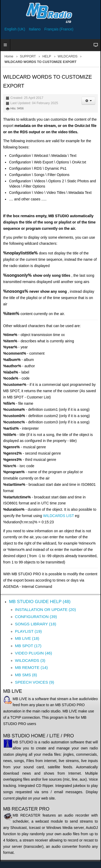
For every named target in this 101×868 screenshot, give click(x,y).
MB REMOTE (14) (31, 667)
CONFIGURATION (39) (36, 617)
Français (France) (59, 29)
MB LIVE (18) (27, 638)
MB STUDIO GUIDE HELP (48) (40, 602)
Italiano (35, 29)
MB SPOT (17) (28, 646)
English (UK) (15, 29)
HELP (47, 56)
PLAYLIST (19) (28, 631)
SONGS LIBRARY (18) (36, 624)
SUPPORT (28, 56)
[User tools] (88, 101)
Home (9, 56)
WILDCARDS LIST (59, 516)
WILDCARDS (68, 56)
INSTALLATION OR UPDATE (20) (46, 609)
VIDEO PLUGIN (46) (34, 653)
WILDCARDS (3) (30, 660)
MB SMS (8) (26, 675)
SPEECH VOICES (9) (35, 682)
